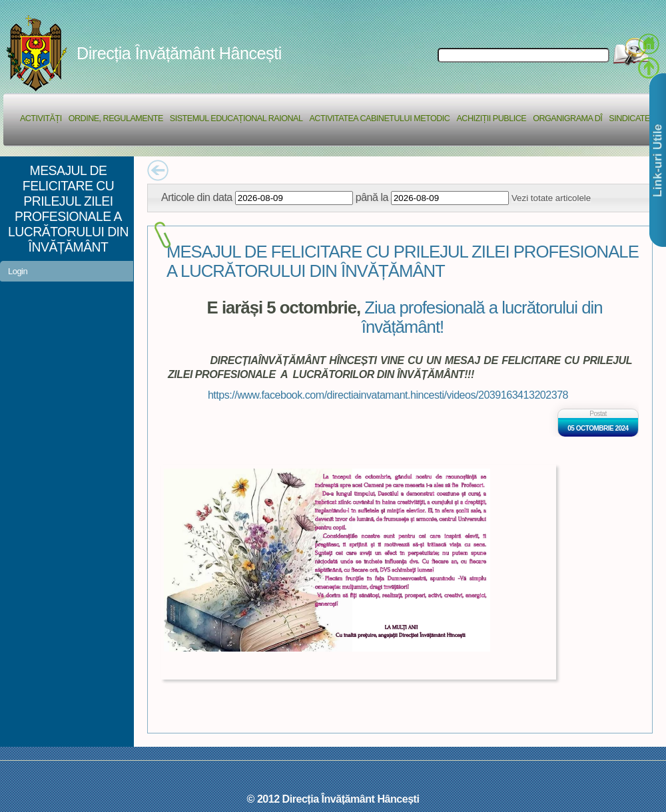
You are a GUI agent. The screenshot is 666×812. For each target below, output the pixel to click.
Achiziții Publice (491, 118)
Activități (41, 118)
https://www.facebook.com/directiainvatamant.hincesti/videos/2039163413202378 (388, 395)
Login (18, 271)
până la (372, 197)
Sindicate (629, 118)
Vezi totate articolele (551, 198)
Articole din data (197, 197)
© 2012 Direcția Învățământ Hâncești (333, 799)
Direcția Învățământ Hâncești (179, 53)
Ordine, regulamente (116, 118)
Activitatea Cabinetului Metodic (379, 118)
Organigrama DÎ (567, 118)
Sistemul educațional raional (236, 118)
